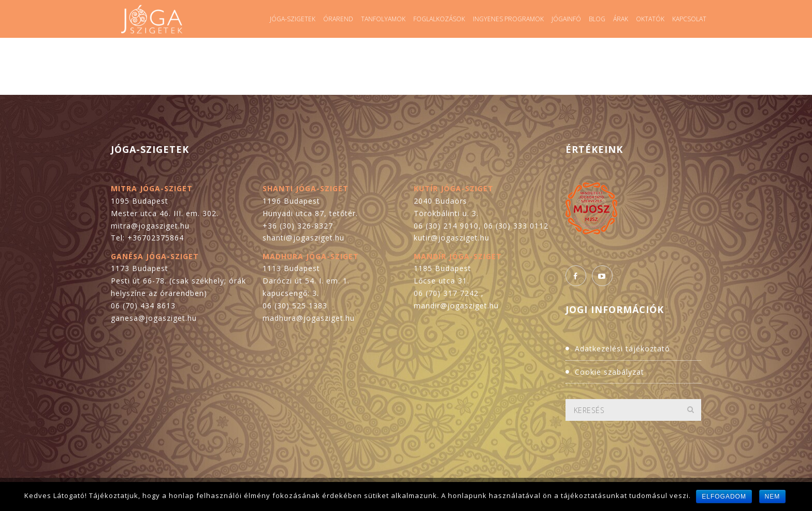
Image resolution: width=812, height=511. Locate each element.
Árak (621, 19)
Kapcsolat (689, 19)
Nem (773, 496)
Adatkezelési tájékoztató (622, 349)
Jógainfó (566, 19)
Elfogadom (724, 496)
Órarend (338, 19)
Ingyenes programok (508, 19)
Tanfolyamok (383, 19)
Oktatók (650, 19)
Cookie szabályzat (610, 372)
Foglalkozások (439, 19)
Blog (597, 19)
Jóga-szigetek (293, 19)
